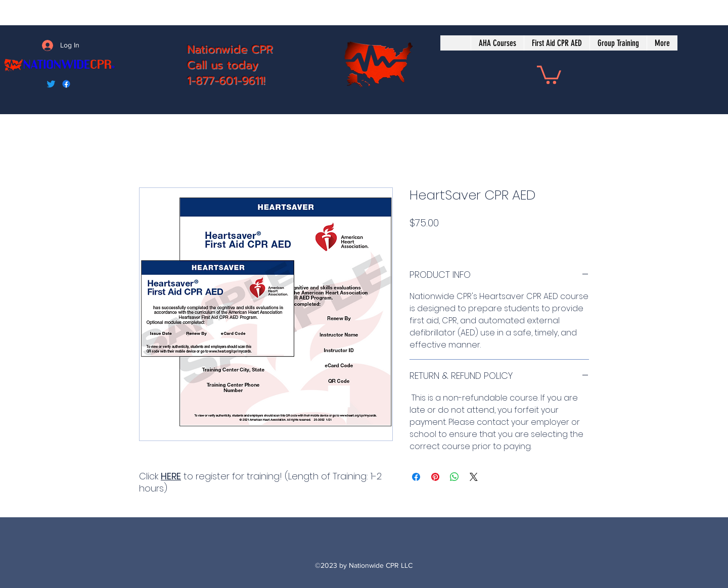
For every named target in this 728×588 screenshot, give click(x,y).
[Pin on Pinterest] (435, 477)
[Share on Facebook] (416, 477)
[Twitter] (51, 84)
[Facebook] (66, 84)
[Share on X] (474, 477)
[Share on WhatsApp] (454, 477)
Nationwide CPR (230, 49)
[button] (549, 74)
